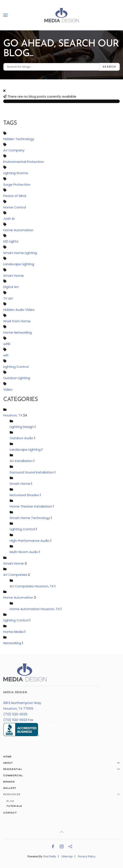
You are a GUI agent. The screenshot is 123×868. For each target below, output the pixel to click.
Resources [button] (61, 794)
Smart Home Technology (30, 518)
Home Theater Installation (31, 507)
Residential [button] (61, 769)
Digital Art (11, 287)
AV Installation (21, 461)
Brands (9, 782)
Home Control (15, 207)
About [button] (61, 763)
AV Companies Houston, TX (32, 586)
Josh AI (9, 219)
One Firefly (50, 857)
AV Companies (15, 575)
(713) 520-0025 (15, 714)
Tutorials (14, 806)
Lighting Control (16, 367)
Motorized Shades (24, 495)
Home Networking (18, 333)
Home (8, 757)
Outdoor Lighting (17, 378)
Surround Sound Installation (32, 472)
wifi (6, 355)
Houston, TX (13, 415)
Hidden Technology (19, 139)
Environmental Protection (24, 162)
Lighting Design (22, 427)
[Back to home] (62, 15)
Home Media (13, 632)
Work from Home (17, 321)
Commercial (13, 775)
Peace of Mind (15, 196)
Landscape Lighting (19, 264)
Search (109, 67)
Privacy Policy (87, 857)
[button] (5, 15)
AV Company (14, 150)
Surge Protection (17, 184)
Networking (12, 643)
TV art (8, 298)
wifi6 (7, 344)
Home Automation (18, 230)
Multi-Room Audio (24, 552)
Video (8, 389)
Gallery (10, 788)
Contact (10, 813)
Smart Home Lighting (20, 253)
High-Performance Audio (30, 541)
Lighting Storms (16, 173)
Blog (10, 801)
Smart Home (14, 276)
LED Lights (11, 242)
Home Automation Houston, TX (35, 609)
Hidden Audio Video (19, 310)
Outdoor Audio (22, 438)
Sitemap (67, 857)
